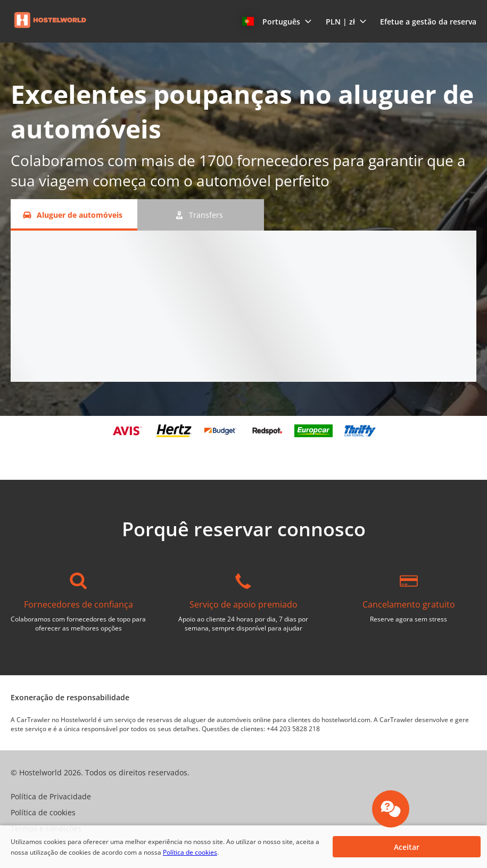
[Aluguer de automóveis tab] (74, 215)
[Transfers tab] (201, 215)
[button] (277, 21)
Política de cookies (190, 852)
